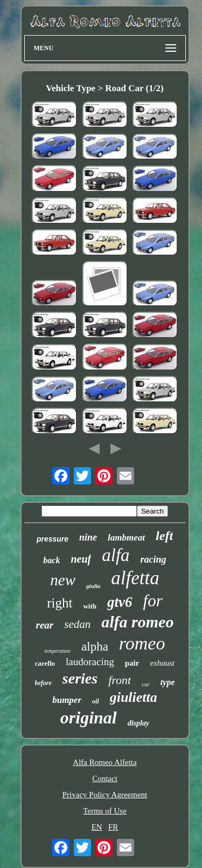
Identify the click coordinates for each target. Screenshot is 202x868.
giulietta (134, 697)
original (89, 717)
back (51, 560)
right (60, 603)
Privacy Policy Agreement (105, 795)
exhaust (162, 663)
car (146, 684)
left (164, 536)
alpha (95, 647)
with (90, 606)
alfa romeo (137, 622)
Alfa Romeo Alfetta (105, 762)
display (138, 723)
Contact (105, 778)
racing (154, 559)
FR (113, 827)
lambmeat (126, 538)
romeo (142, 643)
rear (45, 625)
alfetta (135, 578)
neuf (81, 559)
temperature (58, 651)
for (153, 601)
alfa (116, 555)
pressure (53, 539)
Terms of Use (105, 811)
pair (132, 663)
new (63, 580)
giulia (93, 586)
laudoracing (90, 662)
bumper (67, 700)
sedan (77, 624)
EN (97, 827)
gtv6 (120, 602)
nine (88, 537)
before (43, 683)
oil (96, 701)
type (168, 682)
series (80, 678)
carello (45, 663)
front (120, 680)
